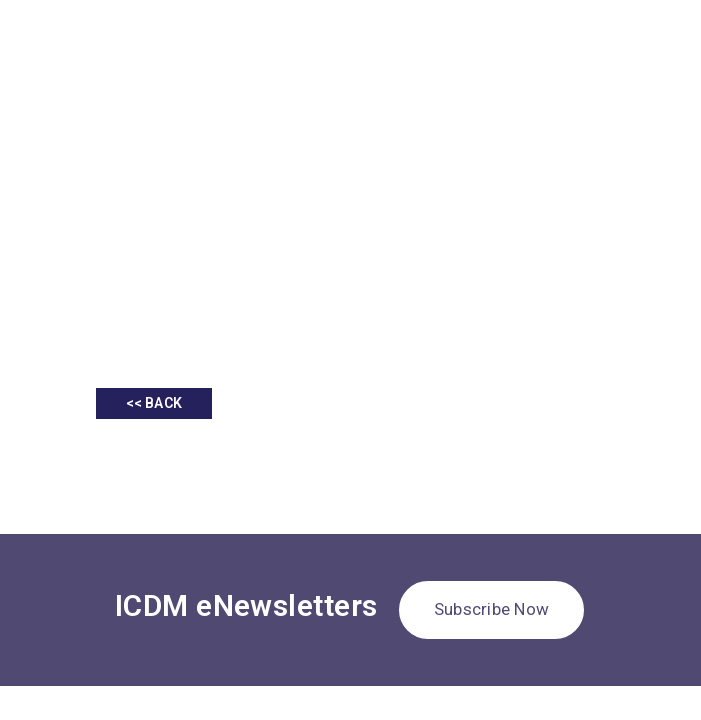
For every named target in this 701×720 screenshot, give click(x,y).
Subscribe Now (491, 609)
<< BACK (154, 403)
